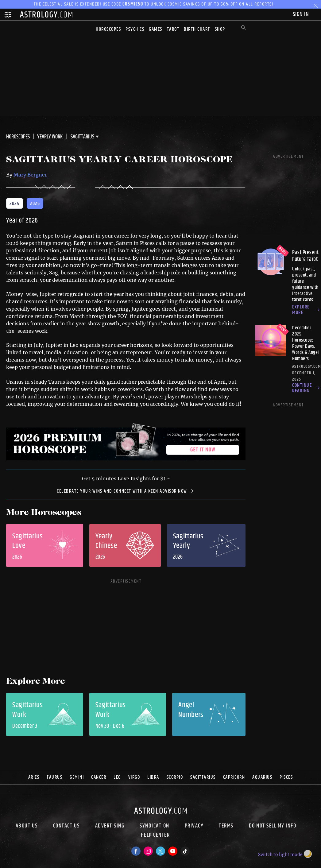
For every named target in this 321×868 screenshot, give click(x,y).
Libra (153, 777)
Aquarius (262, 777)
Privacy (194, 826)
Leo (117, 777)
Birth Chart (197, 29)
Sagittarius (203, 777)
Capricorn (234, 777)
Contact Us (66, 826)
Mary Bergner (30, 175)
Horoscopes (108, 29)
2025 (15, 204)
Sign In (302, 14)
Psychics (135, 29)
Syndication (155, 826)
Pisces (286, 777)
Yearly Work (50, 137)
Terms (226, 826)
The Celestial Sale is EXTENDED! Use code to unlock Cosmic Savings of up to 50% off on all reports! (154, 4)
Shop (220, 29)
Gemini (77, 777)
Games (156, 29)
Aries (34, 777)
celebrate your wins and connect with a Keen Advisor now (126, 491)
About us (27, 826)
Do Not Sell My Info (273, 826)
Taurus (54, 777)
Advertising (110, 826)
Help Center (155, 836)
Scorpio (175, 777)
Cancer (99, 777)
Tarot (173, 29)
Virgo (134, 777)
